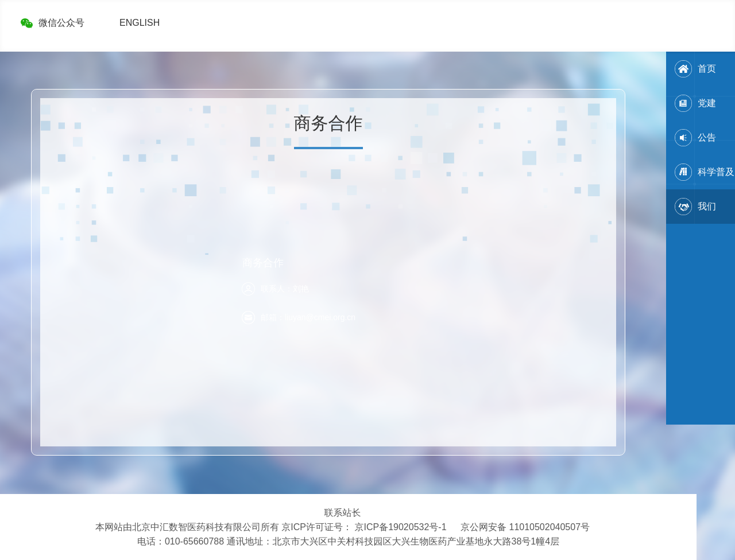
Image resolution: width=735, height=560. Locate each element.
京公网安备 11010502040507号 (525, 527)
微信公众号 (61, 23)
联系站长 (343, 513)
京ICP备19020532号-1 (400, 527)
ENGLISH (140, 23)
